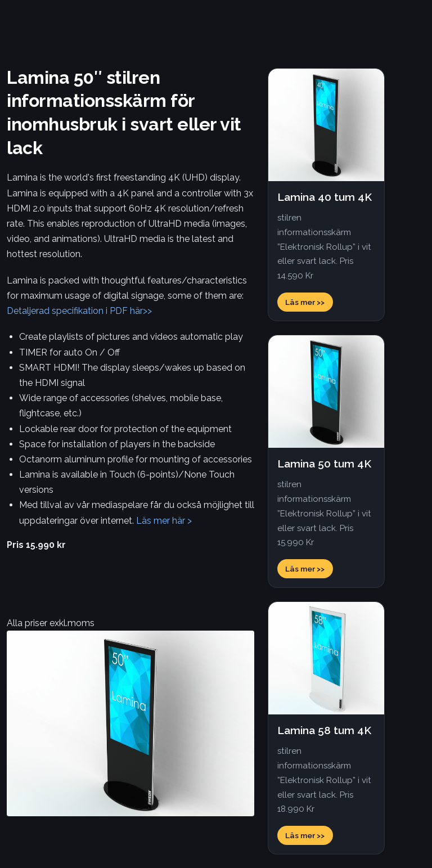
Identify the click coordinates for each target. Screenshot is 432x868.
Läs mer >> (305, 302)
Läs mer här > (164, 521)
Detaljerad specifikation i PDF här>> (79, 311)
